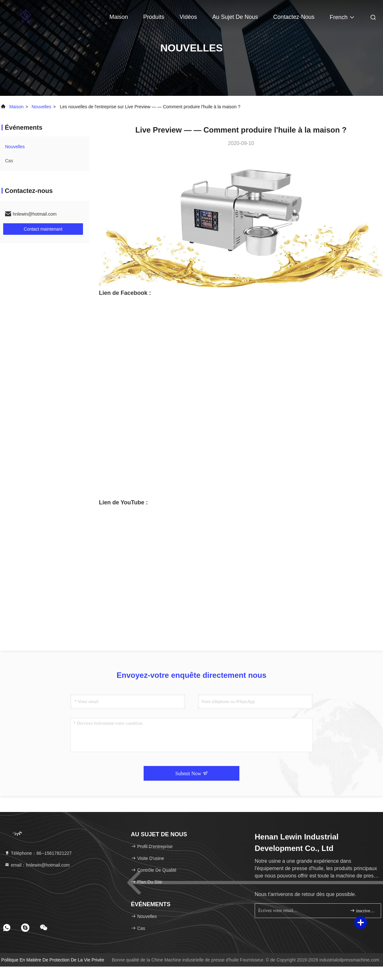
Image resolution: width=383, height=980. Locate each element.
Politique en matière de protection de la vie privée (53, 960)
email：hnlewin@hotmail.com (37, 865)
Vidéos (188, 17)
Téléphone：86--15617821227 (38, 853)
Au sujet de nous (235, 17)
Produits (154, 17)
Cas (9, 161)
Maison (119, 17)
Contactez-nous (294, 17)
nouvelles (41, 107)
